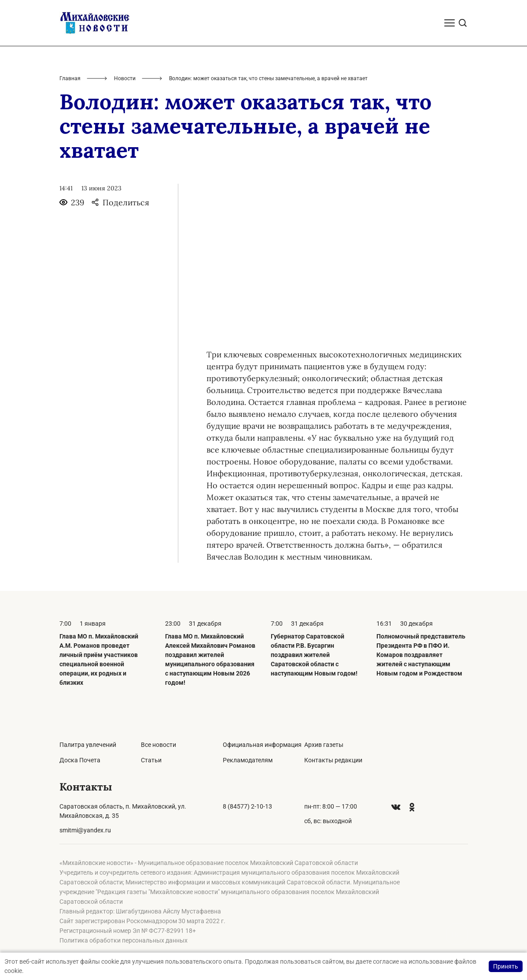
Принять (506, 966)
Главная (70, 78)
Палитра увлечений (88, 745)
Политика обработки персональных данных (123, 940)
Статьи (151, 760)
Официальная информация (262, 745)
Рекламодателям (248, 760)
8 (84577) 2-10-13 (247, 806)
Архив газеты (324, 745)
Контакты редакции (333, 760)
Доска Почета (80, 760)
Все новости (158, 745)
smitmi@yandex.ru (85, 830)
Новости (125, 78)
